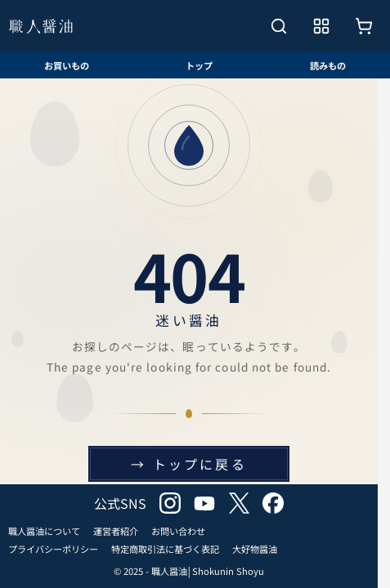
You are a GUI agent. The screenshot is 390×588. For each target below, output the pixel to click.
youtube (204, 503)
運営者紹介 (116, 531)
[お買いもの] (364, 26)
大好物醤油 (255, 549)
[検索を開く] (279, 26)
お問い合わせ (178, 531)
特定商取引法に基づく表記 (165, 549)
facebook (273, 503)
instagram (170, 503)
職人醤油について (44, 531)
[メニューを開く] (321, 26)
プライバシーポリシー (53, 549)
